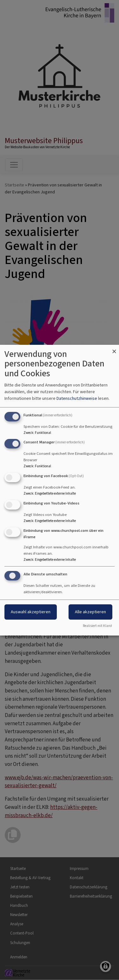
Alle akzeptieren (90, 612)
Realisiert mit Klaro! (97, 626)
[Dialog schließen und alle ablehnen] (114, 349)
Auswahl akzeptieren (31, 612)
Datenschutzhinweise (77, 398)
